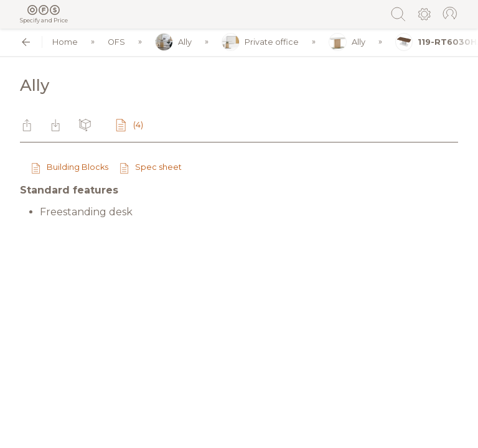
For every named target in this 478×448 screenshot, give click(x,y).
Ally (173, 42)
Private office (260, 42)
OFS (116, 42)
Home (65, 42)
